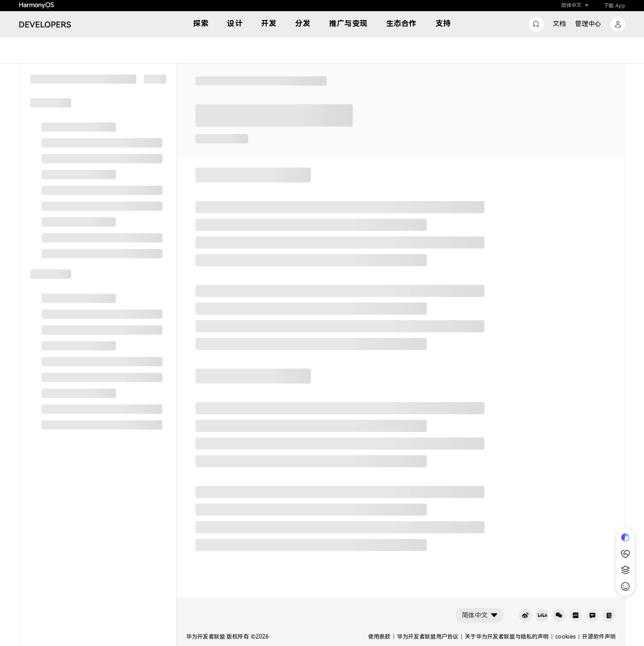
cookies (565, 637)
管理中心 (588, 24)
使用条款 (379, 637)
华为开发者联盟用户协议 (428, 637)
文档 (559, 24)
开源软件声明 (599, 637)
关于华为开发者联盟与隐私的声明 (507, 637)
